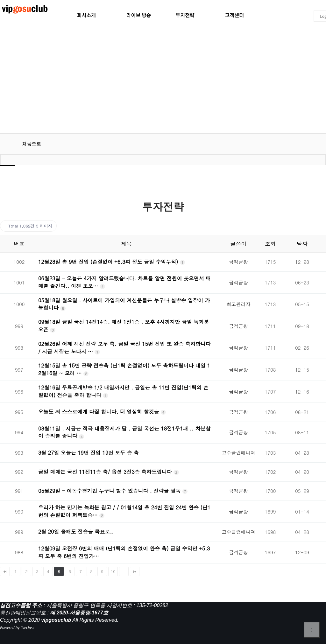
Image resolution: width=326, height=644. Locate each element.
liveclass (25, 10)
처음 (5, 571)
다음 (124, 571)
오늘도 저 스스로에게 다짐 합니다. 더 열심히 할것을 (99, 412)
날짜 (302, 244)
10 (113, 571)
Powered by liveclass (17, 628)
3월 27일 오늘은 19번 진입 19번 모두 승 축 (89, 453)
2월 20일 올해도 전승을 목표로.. (76, 532)
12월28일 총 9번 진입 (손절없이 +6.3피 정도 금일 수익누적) (109, 262)
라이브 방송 (139, 15)
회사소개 (86, 15)
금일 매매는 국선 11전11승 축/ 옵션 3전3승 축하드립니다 (106, 472)
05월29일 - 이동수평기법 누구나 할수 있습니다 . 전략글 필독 (110, 491)
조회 (270, 244)
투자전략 (185, 15)
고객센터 (234, 15)
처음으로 (32, 144)
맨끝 (135, 571)
